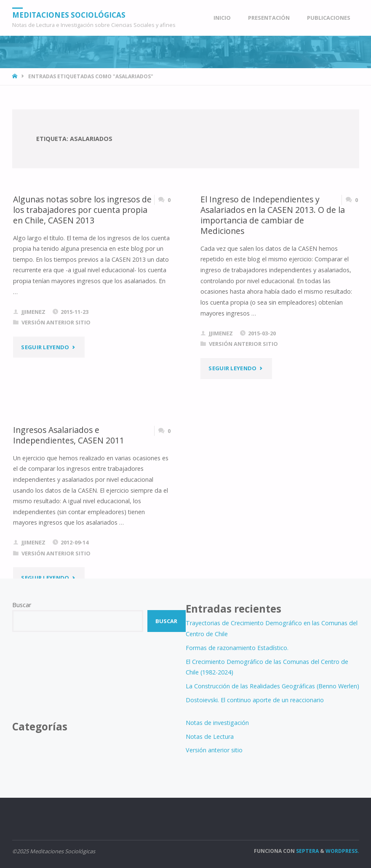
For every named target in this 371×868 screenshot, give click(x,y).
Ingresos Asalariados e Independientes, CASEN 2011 (69, 435)
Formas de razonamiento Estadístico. (237, 648)
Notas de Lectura (210, 737)
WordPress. (342, 851)
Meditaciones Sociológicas (69, 15)
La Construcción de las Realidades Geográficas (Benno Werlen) (272, 686)
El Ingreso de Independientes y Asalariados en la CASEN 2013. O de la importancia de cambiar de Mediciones (273, 215)
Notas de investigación (217, 723)
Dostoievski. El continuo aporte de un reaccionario (255, 700)
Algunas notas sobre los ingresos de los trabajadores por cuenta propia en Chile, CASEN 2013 (82, 210)
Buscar (22, 605)
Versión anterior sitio (56, 322)
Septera (307, 851)
